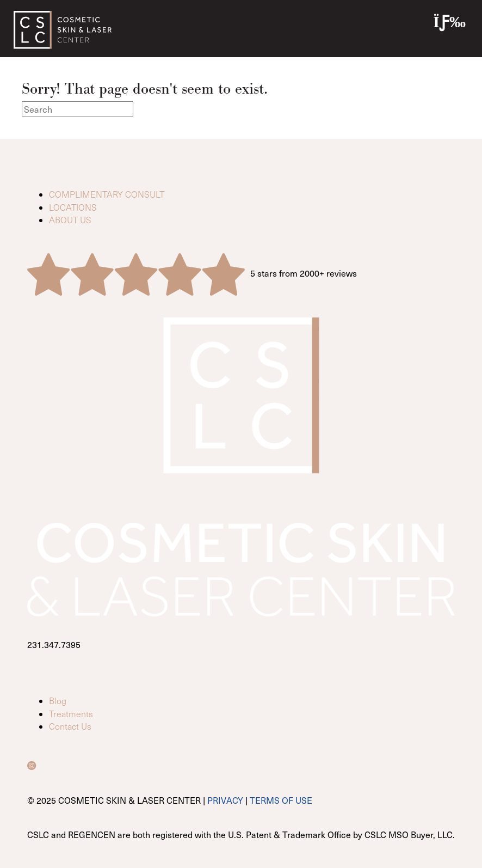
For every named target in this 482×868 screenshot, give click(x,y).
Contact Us (70, 726)
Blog (58, 701)
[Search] (78, 109)
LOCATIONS (73, 207)
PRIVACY (225, 800)
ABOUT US (70, 220)
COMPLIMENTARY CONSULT (107, 194)
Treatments (71, 714)
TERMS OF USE (281, 800)
